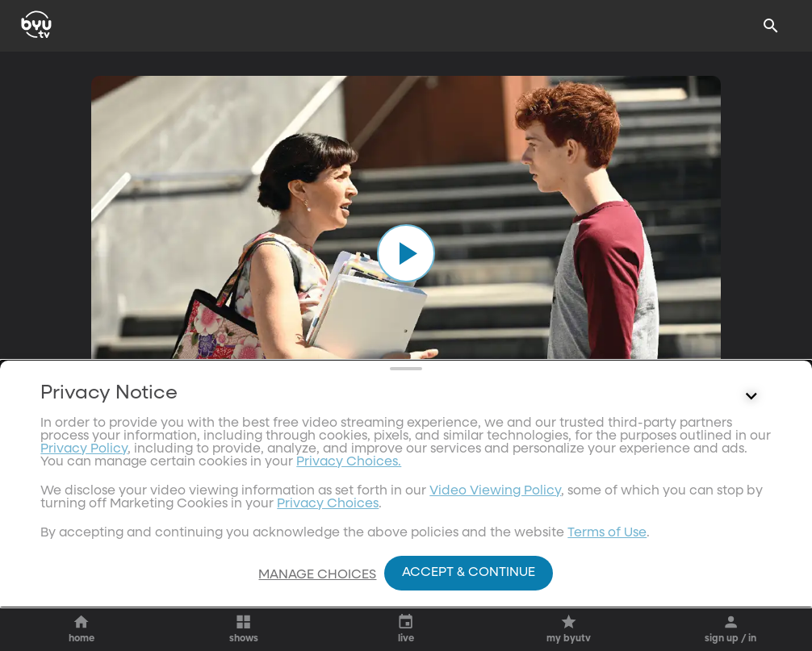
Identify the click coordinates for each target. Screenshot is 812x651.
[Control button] (751, 511)
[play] (406, 253)
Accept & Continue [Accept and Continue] (469, 573)
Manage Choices (317, 575)
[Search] (771, 26)
